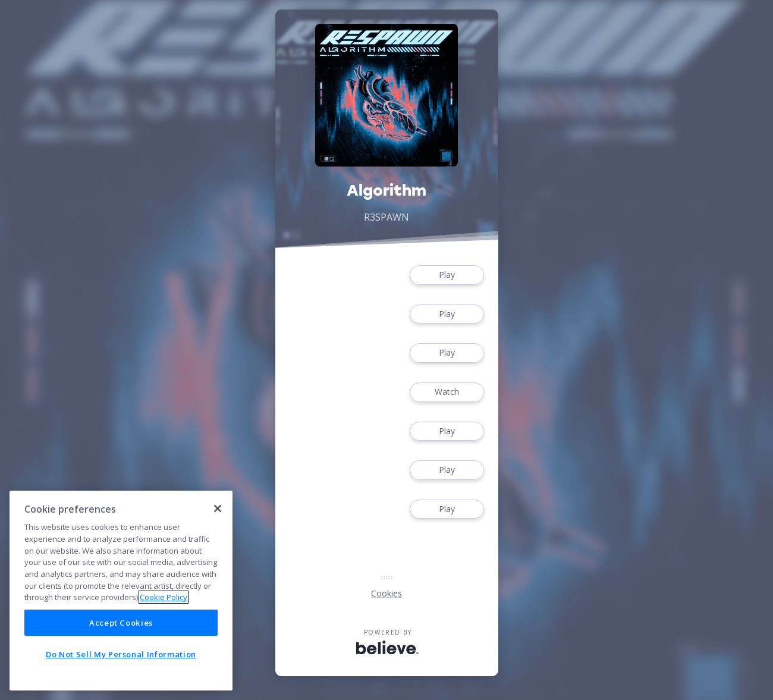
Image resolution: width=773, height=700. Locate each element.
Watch (447, 392)
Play (447, 275)
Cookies (386, 593)
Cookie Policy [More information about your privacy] (164, 597)
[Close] (218, 508)
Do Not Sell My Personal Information (121, 654)
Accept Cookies (121, 623)
